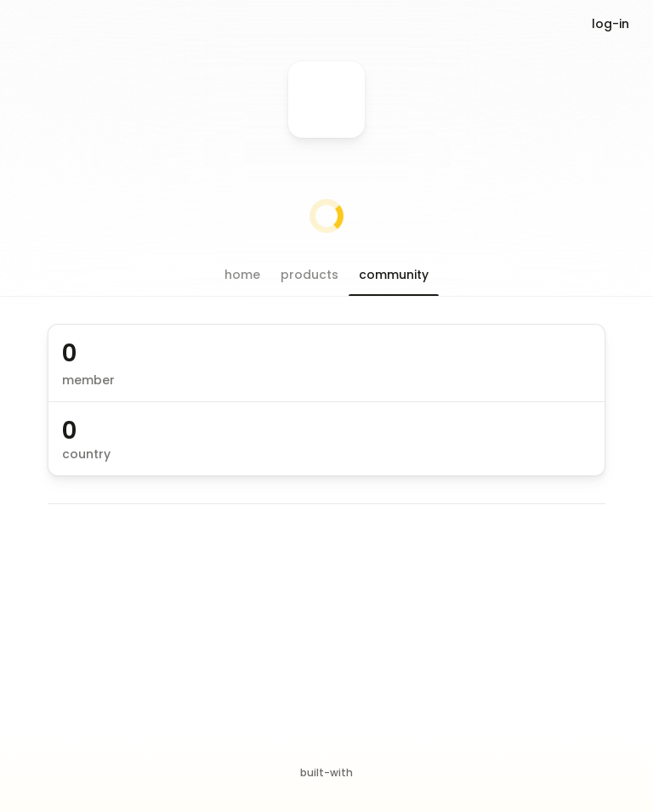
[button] (242, 275)
